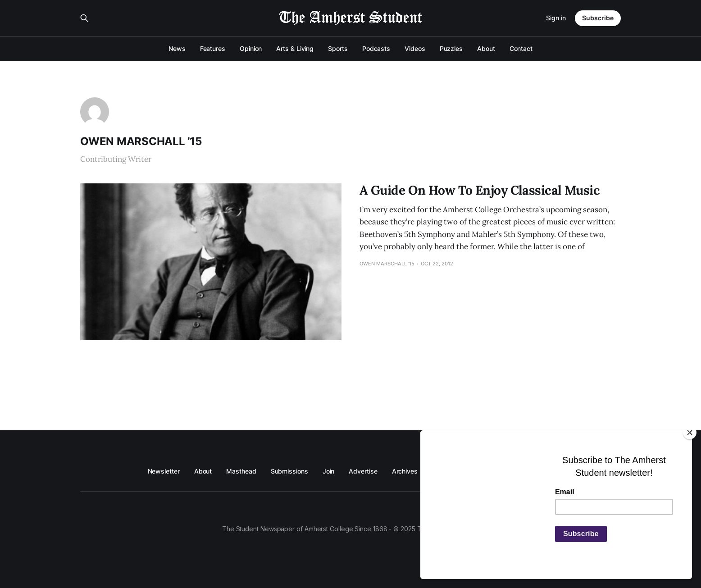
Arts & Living (295, 48)
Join (329, 471)
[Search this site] (84, 18)
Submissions (289, 471)
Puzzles (451, 48)
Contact (521, 48)
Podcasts (376, 48)
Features (213, 48)
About (486, 48)
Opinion (251, 48)
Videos (415, 48)
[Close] (690, 433)
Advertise (363, 471)
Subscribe (598, 18)
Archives (405, 471)
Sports (338, 48)
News (177, 48)
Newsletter (164, 471)
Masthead (241, 471)
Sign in (556, 18)
